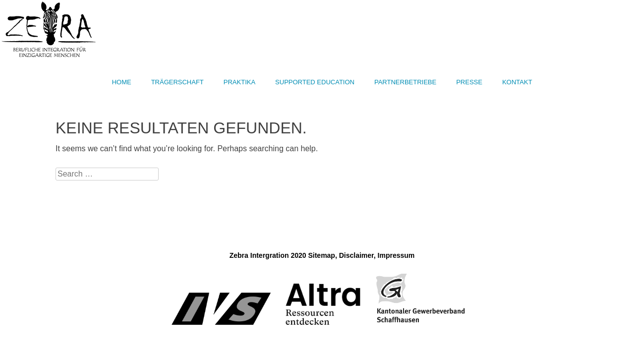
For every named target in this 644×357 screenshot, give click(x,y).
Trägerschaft (177, 82)
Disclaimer (356, 255)
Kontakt (517, 82)
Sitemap (321, 255)
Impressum (396, 255)
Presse (469, 82)
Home (122, 82)
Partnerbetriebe (405, 82)
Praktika (239, 82)
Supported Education (315, 82)
